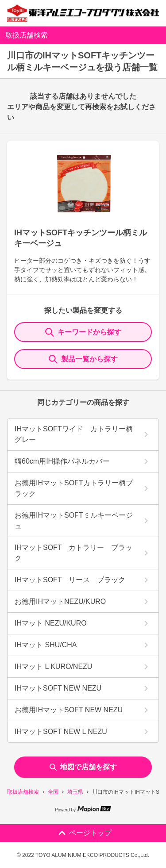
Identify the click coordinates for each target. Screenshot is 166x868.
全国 (53, 792)
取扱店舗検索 (23, 792)
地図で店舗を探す (83, 767)
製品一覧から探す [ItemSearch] (83, 359)
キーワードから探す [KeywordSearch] (83, 332)
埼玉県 (75, 792)
